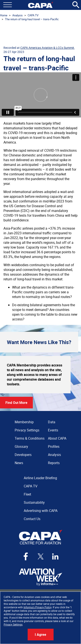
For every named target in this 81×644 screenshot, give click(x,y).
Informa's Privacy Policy (37, 607)
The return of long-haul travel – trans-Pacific (32, 19)
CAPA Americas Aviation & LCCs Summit (47, 48)
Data (52, 422)
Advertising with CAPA (41, 511)
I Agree (40, 635)
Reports (54, 463)
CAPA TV (33, 15)
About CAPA (57, 438)
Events (53, 430)
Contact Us (32, 519)
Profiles (54, 446)
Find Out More (16, 403)
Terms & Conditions (30, 438)
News (19, 463)
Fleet (27, 494)
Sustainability (34, 502)
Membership (24, 422)
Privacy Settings (13, 624)
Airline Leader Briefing (40, 478)
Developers (23, 455)
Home (4, 15)
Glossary (21, 446)
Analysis (17, 15)
